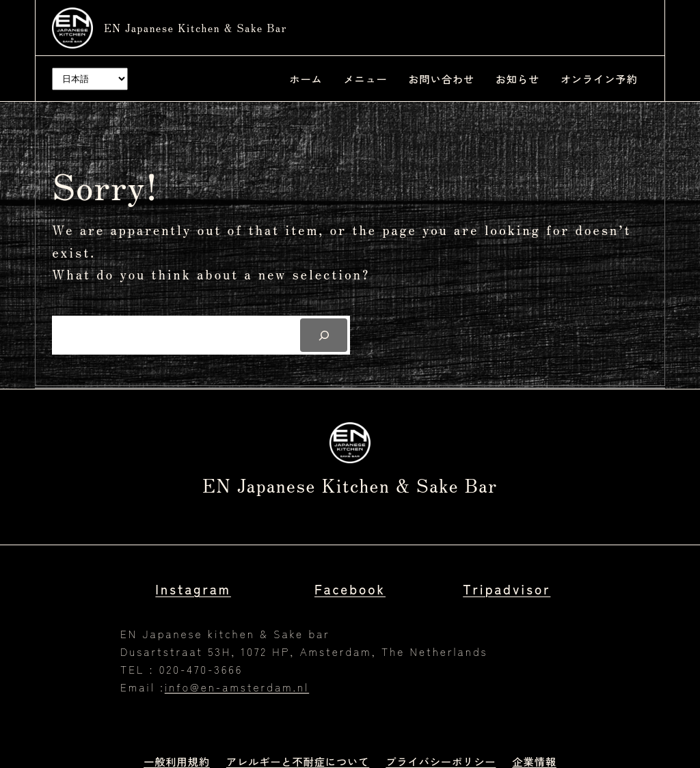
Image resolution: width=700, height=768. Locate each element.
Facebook (350, 589)
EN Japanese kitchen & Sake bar (196, 27)
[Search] (324, 335)
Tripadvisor (507, 589)
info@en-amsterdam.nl (237, 687)
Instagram (193, 589)
